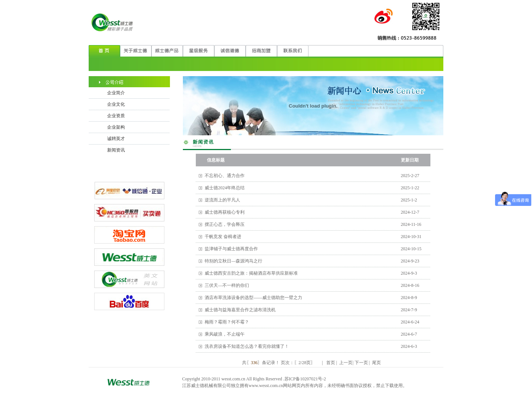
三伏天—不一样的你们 (227, 285)
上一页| (346, 363)
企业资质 (116, 116)
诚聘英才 (116, 139)
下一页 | (362, 363)
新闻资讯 (116, 150)
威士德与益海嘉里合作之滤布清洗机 (240, 310)
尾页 (376, 363)
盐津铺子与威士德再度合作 (231, 249)
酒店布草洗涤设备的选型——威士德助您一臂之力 (253, 298)
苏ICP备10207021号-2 (305, 379)
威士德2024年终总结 (225, 188)
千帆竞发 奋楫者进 (223, 237)
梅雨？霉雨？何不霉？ (227, 322)
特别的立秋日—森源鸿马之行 (233, 261)
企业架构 (116, 127)
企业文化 (116, 104)
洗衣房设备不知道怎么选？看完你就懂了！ (247, 346)
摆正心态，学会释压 (225, 224)
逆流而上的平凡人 (222, 200)
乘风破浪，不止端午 (225, 334)
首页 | (332, 363)
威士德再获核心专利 (225, 212)
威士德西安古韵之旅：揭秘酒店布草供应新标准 (251, 273)
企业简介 (116, 93)
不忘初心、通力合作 (225, 176)
